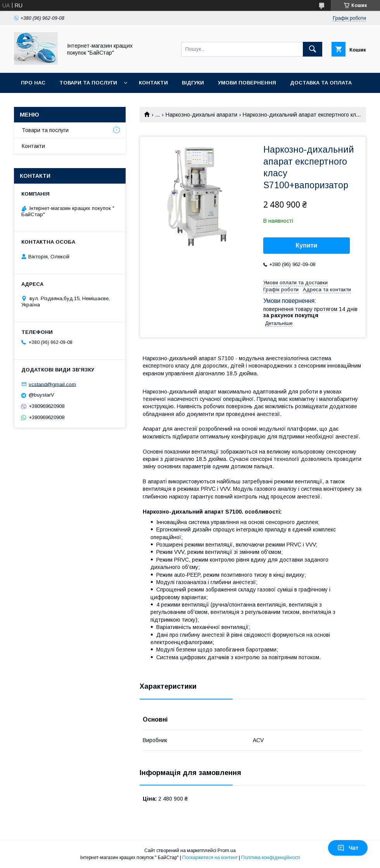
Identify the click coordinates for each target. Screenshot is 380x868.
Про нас (33, 83)
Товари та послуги (88, 83)
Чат (348, 848)
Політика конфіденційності (271, 858)
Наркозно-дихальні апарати (201, 115)
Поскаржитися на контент (210, 858)
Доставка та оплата (321, 83)
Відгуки (193, 83)
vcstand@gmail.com (52, 384)
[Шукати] (313, 49)
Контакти (153, 83)
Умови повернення (247, 83)
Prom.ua (227, 851)
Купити (307, 245)
